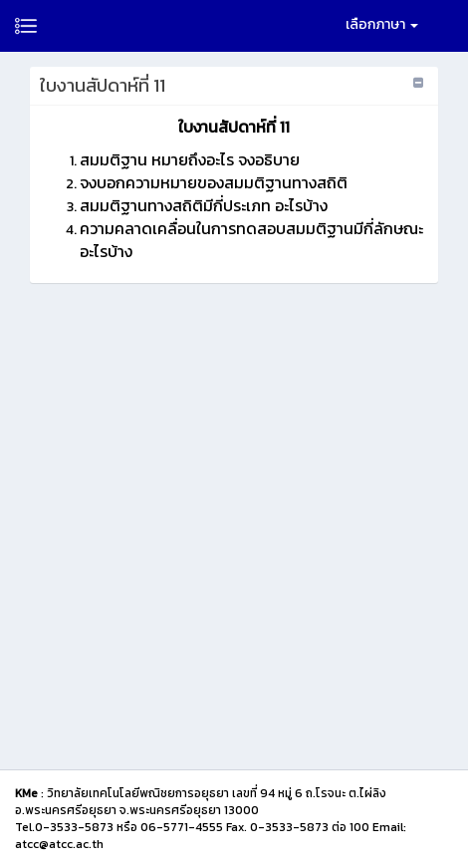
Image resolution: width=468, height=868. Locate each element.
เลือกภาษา (382, 24)
